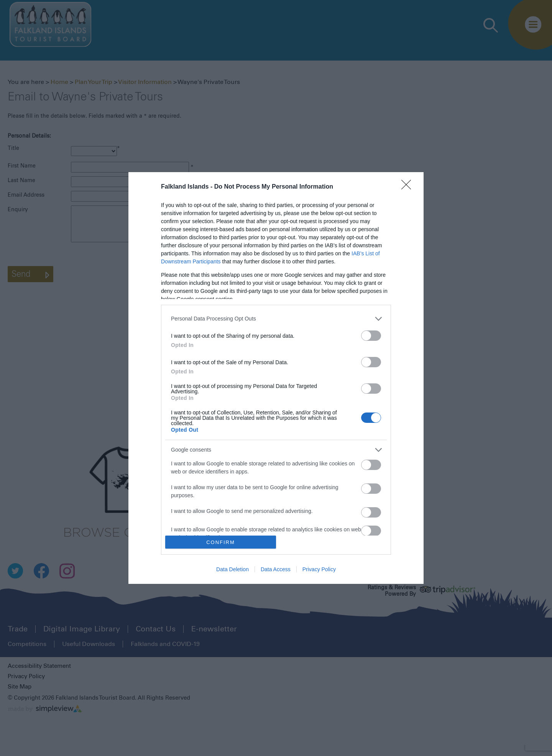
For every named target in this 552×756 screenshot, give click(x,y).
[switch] (371, 336)
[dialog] (276, 378)
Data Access (276, 569)
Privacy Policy (319, 569)
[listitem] (276, 319)
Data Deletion (232, 569)
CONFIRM (221, 542)
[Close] (409, 187)
